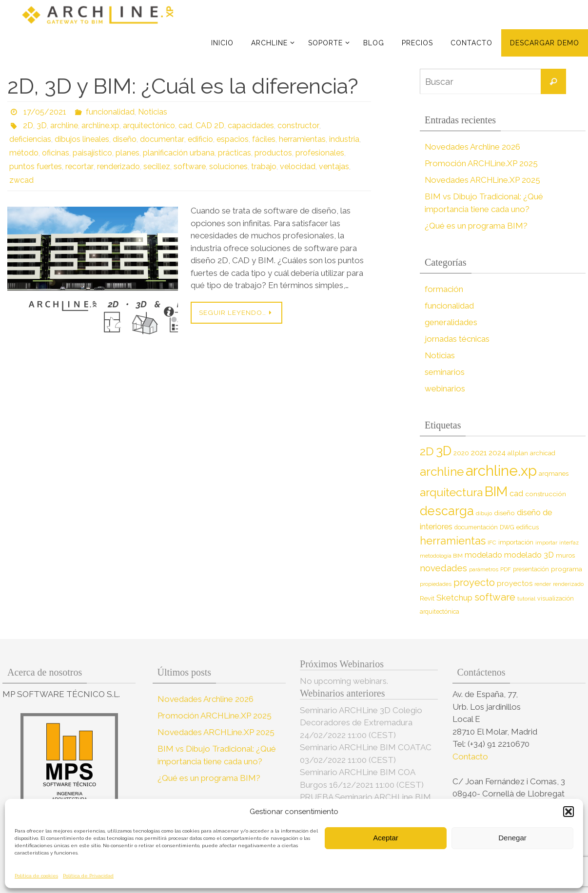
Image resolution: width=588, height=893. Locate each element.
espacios (232, 139)
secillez (156, 166)
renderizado (118, 166)
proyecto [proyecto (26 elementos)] (474, 582)
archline (64, 126)
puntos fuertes (36, 166)
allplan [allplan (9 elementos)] (518, 453)
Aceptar (386, 838)
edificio (199, 139)
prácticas (235, 153)
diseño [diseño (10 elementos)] (504, 513)
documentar (162, 139)
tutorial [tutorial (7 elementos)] (526, 599)
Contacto (471, 757)
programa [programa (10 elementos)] (567, 569)
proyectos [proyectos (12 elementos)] (515, 583)
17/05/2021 (45, 112)
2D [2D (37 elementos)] (427, 451)
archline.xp (100, 126)
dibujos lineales (82, 139)
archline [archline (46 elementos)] (442, 472)
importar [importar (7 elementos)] (546, 543)
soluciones (227, 166)
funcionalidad (110, 112)
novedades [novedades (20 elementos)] (443, 568)
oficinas (56, 153)
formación (444, 289)
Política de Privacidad (88, 876)
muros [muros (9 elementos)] (565, 555)
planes (127, 153)
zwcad (21, 180)
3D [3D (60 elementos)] (444, 451)
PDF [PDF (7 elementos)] (506, 569)
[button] (568, 812)
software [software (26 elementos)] (495, 597)
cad (185, 126)
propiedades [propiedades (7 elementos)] (436, 584)
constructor (298, 126)
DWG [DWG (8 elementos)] (507, 527)
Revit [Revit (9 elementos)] (427, 598)
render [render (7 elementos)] (543, 584)
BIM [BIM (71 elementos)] (496, 491)
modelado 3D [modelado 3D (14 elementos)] (529, 555)
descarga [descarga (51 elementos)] (447, 511)
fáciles (263, 139)
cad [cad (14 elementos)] (516, 494)
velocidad (297, 166)
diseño (125, 139)
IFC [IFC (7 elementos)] (492, 543)
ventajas (333, 166)
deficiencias (30, 139)
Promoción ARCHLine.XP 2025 (482, 163)
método (24, 153)
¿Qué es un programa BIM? (476, 226)
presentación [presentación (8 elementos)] (531, 569)
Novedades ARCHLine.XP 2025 (483, 180)
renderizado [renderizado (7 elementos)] (568, 584)
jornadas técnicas (457, 339)
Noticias (153, 112)
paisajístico (92, 153)
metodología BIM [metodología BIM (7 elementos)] (441, 556)
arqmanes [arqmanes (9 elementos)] (554, 474)
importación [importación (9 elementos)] (516, 542)
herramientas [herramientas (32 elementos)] (453, 541)
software (189, 166)
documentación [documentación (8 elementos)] (476, 527)
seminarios (445, 372)
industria (343, 139)
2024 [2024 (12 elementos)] (497, 453)
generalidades (451, 322)
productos (273, 153)
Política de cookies (36, 876)
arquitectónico (149, 126)
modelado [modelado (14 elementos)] (483, 555)
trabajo (263, 166)
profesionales (320, 153)
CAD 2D (210, 126)
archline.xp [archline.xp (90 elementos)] (501, 471)
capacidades (251, 126)
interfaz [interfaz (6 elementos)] (569, 543)
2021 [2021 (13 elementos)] (479, 453)
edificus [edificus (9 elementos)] (528, 527)
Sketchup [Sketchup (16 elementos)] (454, 598)
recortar (79, 166)
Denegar (512, 838)
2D (28, 126)
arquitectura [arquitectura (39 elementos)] (451, 492)
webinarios (445, 388)
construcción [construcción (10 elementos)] (546, 494)
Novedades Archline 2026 (473, 147)
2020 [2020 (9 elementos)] (461, 453)
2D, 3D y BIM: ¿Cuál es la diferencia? (183, 86)
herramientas (301, 139)
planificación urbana (179, 153)
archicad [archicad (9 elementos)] (543, 453)
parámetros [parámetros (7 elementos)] (484, 569)
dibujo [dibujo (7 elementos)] (484, 513)
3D (42, 126)
